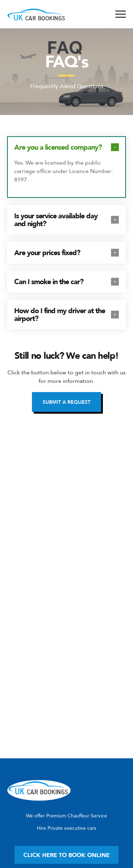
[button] (66, 402)
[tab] (66, 147)
